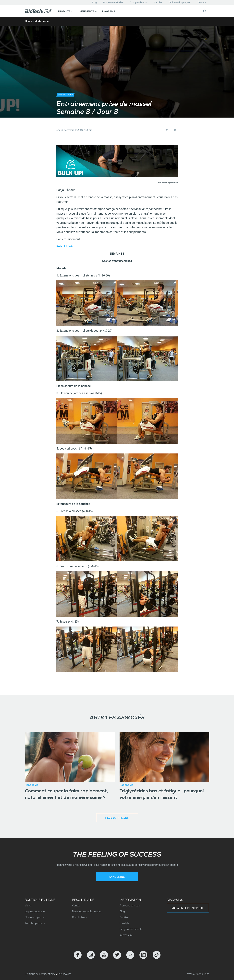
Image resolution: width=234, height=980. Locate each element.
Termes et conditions (197, 974)
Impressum (126, 935)
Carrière (158, 2)
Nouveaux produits (36, 917)
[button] (66, 11)
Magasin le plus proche (188, 908)
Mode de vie (42, 21)
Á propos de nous (139, 2)
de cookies (65, 974)
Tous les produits (35, 923)
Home (28, 21)
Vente (28, 906)
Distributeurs (80, 917)
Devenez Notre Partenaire (87, 911)
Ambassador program (180, 2)
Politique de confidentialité (41, 974)
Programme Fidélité (131, 929)
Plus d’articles (117, 818)
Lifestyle (124, 923)
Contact (202, 2)
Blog (94, 2)
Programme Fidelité (113, 2)
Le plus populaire (35, 911)
